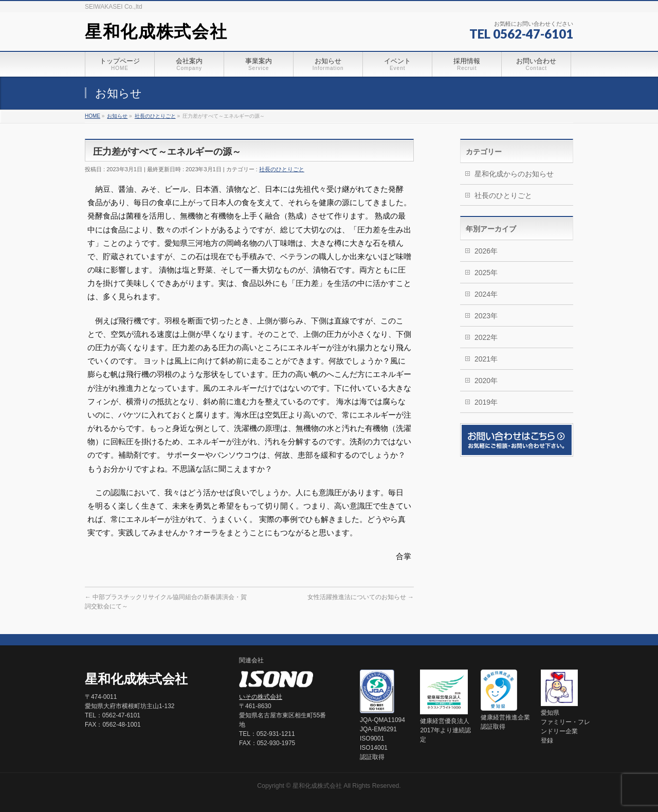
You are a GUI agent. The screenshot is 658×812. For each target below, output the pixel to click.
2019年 (486, 402)
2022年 (486, 337)
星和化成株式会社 (156, 32)
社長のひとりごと (282, 169)
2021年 (486, 359)
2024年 (486, 294)
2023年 (486, 316)
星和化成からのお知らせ (514, 174)
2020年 (486, 381)
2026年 (486, 251)
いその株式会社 (261, 697)
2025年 (486, 273)
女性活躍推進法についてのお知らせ (361, 597)
